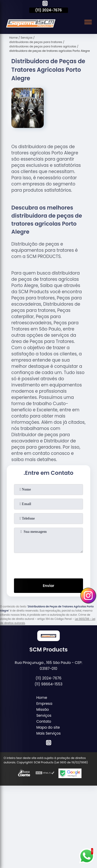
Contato (44, 721)
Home (42, 698)
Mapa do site (48, 727)
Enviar (48, 586)
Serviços (44, 715)
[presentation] (49, 565)
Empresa (44, 704)
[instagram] (45, 4)
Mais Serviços (48, 733)
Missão (43, 709)
